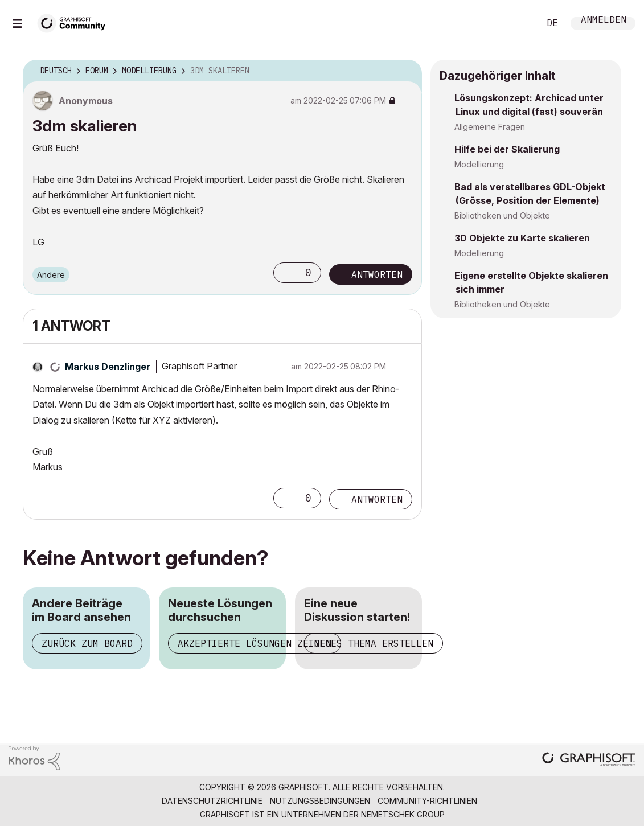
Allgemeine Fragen (490, 127)
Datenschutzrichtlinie (212, 801)
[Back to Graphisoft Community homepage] (75, 22)
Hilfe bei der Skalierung (507, 149)
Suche (518, 23)
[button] (285, 273)
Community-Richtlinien (427, 801)
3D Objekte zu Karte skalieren (522, 238)
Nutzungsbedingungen (320, 801)
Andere (51, 275)
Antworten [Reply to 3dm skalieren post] (377, 274)
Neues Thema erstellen (374, 643)
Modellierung (479, 164)
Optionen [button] (406, 71)
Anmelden (604, 21)
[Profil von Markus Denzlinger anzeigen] (108, 367)
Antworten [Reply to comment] (377, 499)
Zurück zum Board (87, 643)
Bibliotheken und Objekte (502, 215)
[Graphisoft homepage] (589, 760)
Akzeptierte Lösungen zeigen (255, 643)
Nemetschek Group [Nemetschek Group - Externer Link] (403, 814)
